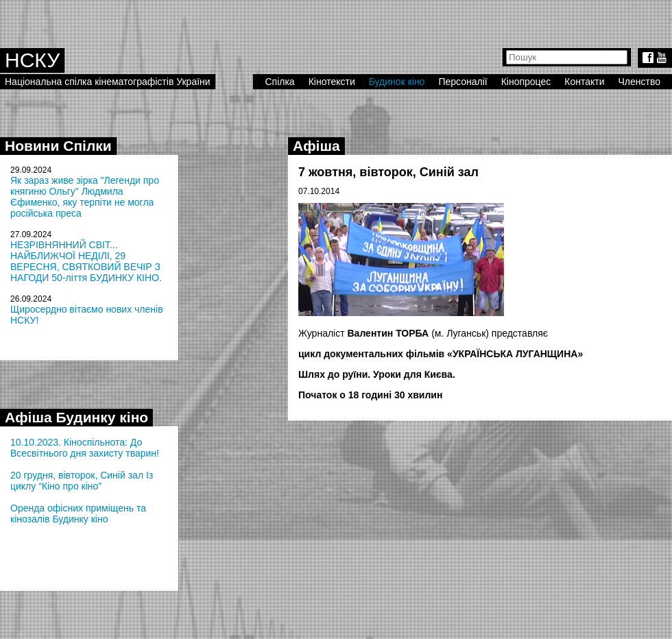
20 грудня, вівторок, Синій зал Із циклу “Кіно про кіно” (82, 481)
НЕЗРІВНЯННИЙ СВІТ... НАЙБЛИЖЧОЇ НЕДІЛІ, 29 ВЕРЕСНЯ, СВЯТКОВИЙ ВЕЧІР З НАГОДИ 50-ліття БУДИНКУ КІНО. (86, 261)
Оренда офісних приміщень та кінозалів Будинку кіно (78, 514)
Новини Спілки (58, 146)
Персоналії (463, 82)
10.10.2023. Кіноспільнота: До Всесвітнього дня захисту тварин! (85, 448)
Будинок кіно (397, 82)
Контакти (584, 82)
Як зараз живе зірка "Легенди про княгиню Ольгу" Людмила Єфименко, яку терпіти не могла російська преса (85, 197)
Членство (640, 82)
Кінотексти (332, 82)
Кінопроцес (526, 82)
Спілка (279, 82)
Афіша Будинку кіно (76, 417)
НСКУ (32, 60)
